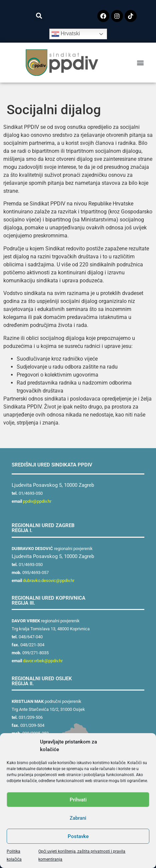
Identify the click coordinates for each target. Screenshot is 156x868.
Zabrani (78, 818)
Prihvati (78, 800)
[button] (39, 15)
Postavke (78, 836)
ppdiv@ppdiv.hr (37, 501)
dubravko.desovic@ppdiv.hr (49, 580)
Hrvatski (66, 34)
